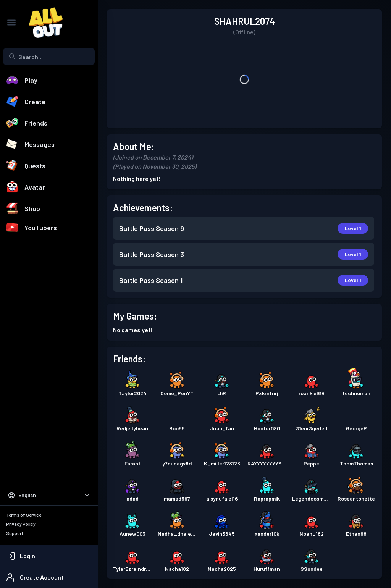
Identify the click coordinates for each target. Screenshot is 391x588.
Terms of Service (24, 515)
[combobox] (49, 57)
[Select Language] (49, 495)
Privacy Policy (21, 524)
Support (15, 533)
